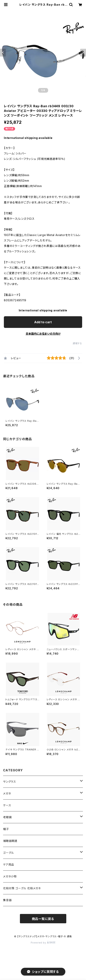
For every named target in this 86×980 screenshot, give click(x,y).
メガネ (7, 793)
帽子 (6, 829)
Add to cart (43, 322)
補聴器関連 (10, 841)
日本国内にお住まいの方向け (43, 334)
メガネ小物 (10, 876)
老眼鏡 (7, 817)
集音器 (7, 900)
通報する (77, 343)
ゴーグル (9, 853)
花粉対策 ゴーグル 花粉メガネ (22, 888)
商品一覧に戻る (43, 919)
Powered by (43, 943)
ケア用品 (9, 865)
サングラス (10, 782)
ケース (7, 805)
